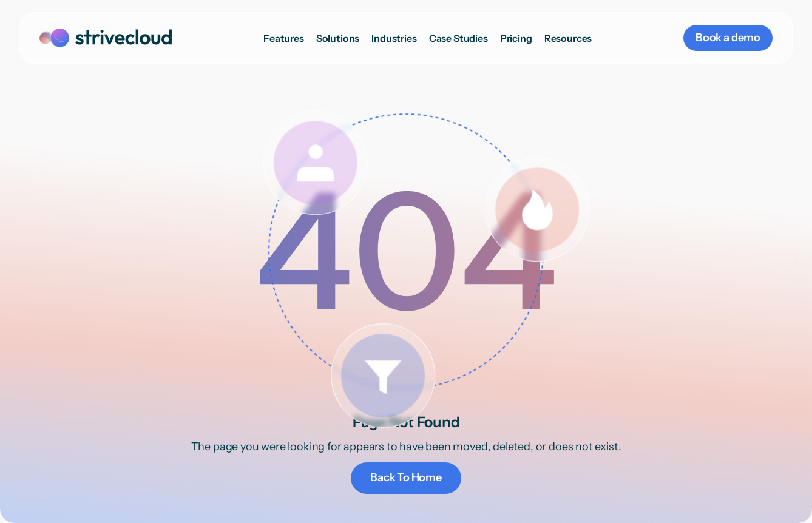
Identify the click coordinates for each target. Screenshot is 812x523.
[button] (338, 38)
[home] (106, 38)
